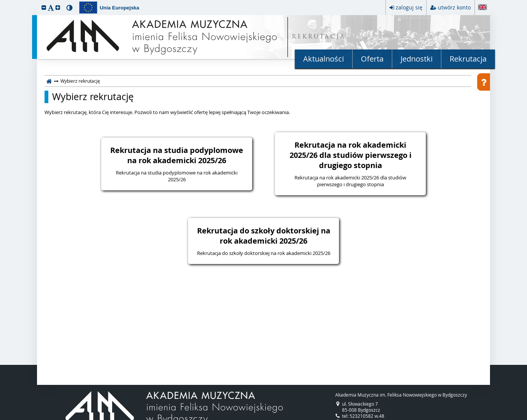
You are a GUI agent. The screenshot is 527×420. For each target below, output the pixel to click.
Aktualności (324, 59)
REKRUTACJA (319, 37)
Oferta (372, 59)
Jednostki (417, 59)
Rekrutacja (468, 59)
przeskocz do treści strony (2, 2)
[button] (44, 7)
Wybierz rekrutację (93, 97)
